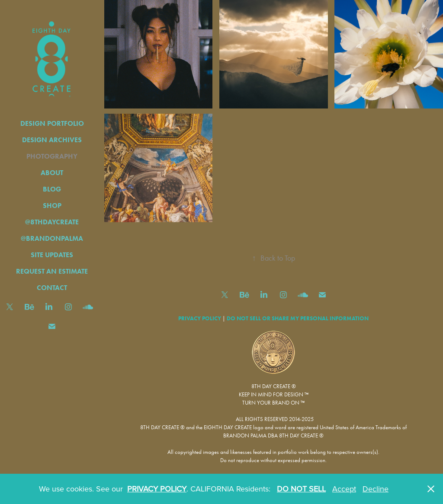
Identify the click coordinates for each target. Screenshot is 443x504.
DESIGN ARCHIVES (52, 140)
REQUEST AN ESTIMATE (52, 271)
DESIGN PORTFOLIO (52, 123)
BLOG (52, 189)
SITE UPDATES (52, 255)
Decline (376, 489)
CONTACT (52, 288)
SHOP (52, 206)
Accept (344, 489)
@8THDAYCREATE (52, 222)
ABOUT (52, 173)
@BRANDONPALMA (52, 238)
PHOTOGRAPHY (52, 156)
